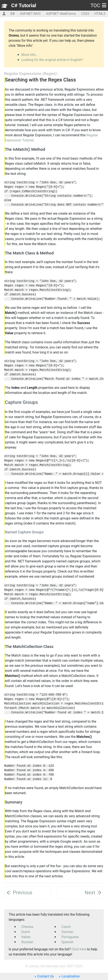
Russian (27, 942)
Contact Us (46, 976)
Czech (66, 927)
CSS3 (85, 14)
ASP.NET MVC (30, 14)
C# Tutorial (24, 6)
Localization (71, 976)
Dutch (26, 932)
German (67, 932)
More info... (30, 55)
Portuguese (70, 937)
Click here (79, 949)
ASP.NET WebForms (61, 14)
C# (13, 14)
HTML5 (100, 14)
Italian (26, 937)
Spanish (67, 942)
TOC (98, 6)
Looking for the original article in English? (52, 60)
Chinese (27, 927)
